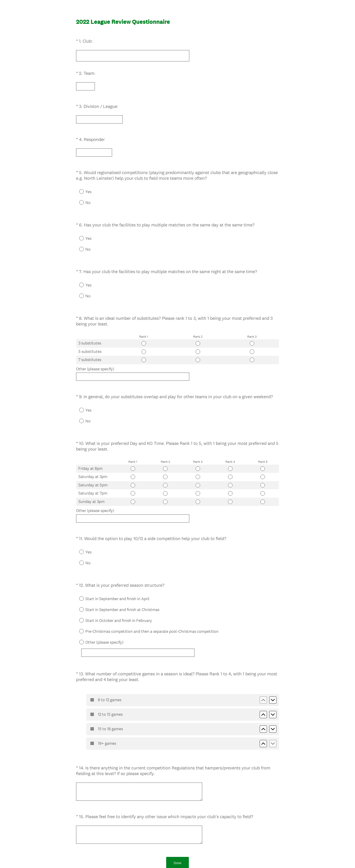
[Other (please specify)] (143, 612)
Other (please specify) (95, 343)
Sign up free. (200, 835)
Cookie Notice (184, 857)
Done (177, 809)
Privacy (168, 857)
